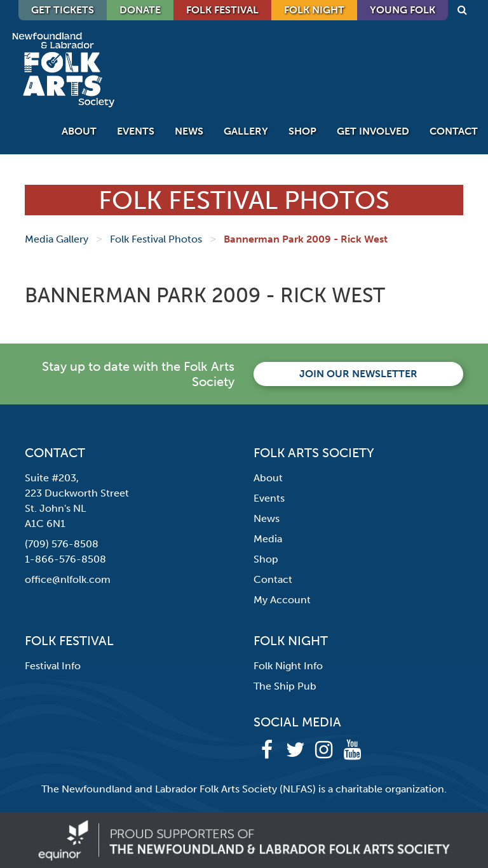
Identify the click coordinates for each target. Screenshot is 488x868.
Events (136, 131)
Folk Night (314, 10)
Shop (302, 131)
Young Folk (403, 10)
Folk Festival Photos (156, 239)
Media (268, 539)
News (189, 131)
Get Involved (373, 131)
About (79, 131)
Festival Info (53, 666)
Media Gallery (57, 239)
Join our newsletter (358, 374)
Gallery (246, 131)
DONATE (140, 10)
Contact (454, 131)
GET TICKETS (63, 10)
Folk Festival (222, 10)
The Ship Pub (285, 686)
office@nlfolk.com (68, 579)
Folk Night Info (288, 666)
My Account (282, 600)
